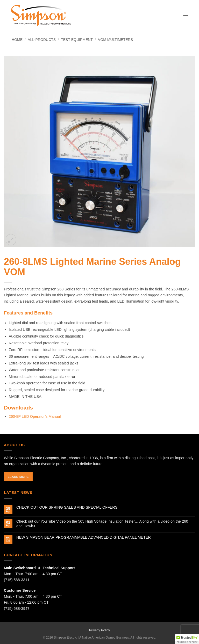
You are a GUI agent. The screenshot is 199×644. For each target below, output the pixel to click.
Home (17, 40)
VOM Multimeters (115, 40)
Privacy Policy (100, 630)
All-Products (42, 40)
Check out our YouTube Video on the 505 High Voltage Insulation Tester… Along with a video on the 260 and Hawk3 (102, 524)
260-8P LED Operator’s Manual (35, 416)
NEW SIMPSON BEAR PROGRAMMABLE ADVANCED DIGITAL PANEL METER (84, 537)
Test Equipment (77, 40)
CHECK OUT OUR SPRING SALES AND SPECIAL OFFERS (67, 507)
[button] (186, 16)
